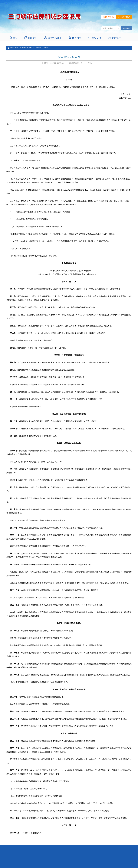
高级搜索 (126, 28)
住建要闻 (33, 38)
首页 (15, 38)
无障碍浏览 (108, 17)
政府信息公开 (55, 38)
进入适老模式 (124, 17)
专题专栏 (116, 38)
